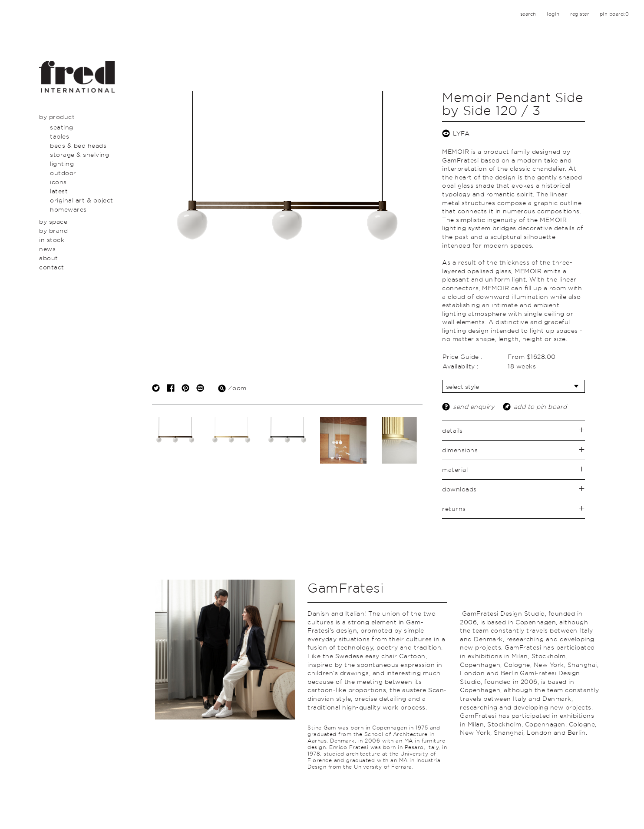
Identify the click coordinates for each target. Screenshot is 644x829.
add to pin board (540, 406)
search (528, 14)
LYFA (461, 133)
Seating (62, 127)
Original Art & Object (82, 200)
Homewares (68, 209)
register (580, 14)
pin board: (614, 14)
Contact (52, 267)
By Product (57, 117)
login (553, 14)
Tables (59, 136)
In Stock (52, 240)
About (49, 258)
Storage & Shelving (79, 154)
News (47, 249)
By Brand (53, 230)
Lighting (62, 164)
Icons (58, 182)
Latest (59, 191)
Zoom (232, 388)
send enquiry (474, 406)
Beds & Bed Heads (78, 145)
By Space (53, 221)
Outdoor (63, 173)
